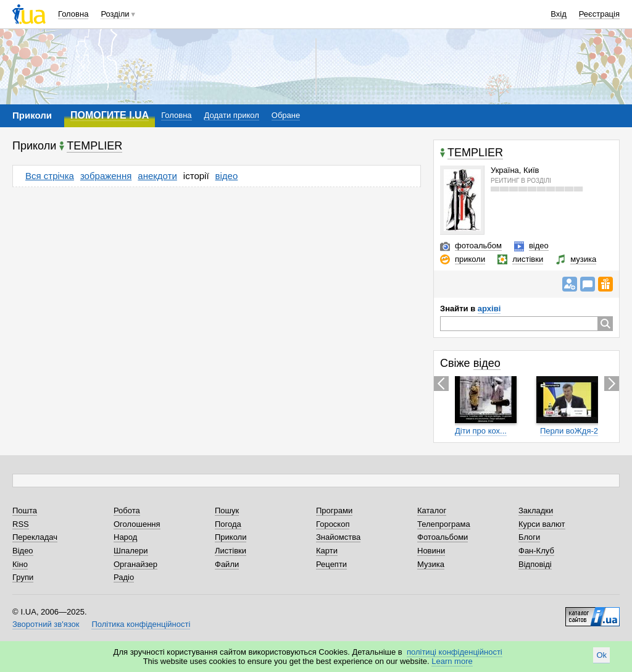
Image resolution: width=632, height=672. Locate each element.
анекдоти (157, 176)
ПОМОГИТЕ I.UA (110, 115)
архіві (489, 309)
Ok (601, 655)
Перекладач (35, 537)
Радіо (124, 577)
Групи (23, 577)
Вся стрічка (50, 176)
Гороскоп (333, 524)
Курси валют (542, 524)
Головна (73, 14)
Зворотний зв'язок (46, 624)
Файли (227, 564)
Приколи (231, 537)
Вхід (559, 14)
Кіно (20, 564)
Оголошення (137, 524)
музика (583, 259)
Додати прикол (232, 115)
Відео (23, 551)
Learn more (452, 661)
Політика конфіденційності (141, 624)
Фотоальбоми (443, 537)
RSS (21, 524)
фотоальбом (478, 246)
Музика (431, 564)
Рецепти (331, 564)
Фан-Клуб (536, 551)
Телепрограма (444, 524)
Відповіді (535, 564)
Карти (327, 551)
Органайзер (135, 564)
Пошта (25, 510)
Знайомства (338, 537)
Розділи (115, 14)
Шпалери (131, 551)
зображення (106, 176)
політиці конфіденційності (455, 652)
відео (227, 176)
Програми (334, 510)
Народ (125, 537)
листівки (528, 259)
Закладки (536, 510)
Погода (228, 524)
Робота (127, 510)
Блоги (529, 537)
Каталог (432, 510)
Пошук (227, 510)
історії (196, 176)
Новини (431, 551)
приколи (470, 259)
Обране (286, 115)
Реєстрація (599, 14)
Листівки (231, 551)
